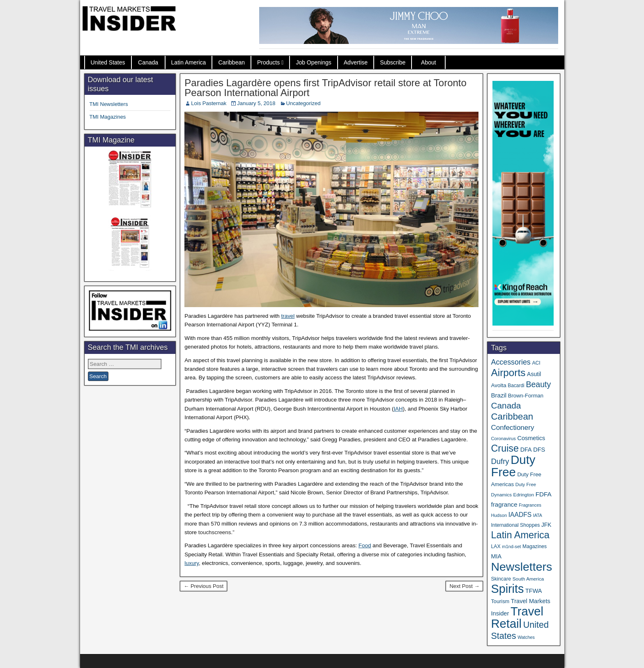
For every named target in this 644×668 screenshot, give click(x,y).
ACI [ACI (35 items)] (536, 363)
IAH (398, 409)
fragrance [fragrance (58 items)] (504, 504)
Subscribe (393, 62)
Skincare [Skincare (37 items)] (501, 579)
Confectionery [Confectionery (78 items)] (512, 428)
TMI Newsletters (109, 104)
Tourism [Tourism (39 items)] (500, 601)
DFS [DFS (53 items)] (539, 450)
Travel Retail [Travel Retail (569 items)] (517, 617)
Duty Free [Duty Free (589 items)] (513, 466)
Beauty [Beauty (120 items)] (538, 384)
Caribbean (231, 62)
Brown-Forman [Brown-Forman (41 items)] (526, 396)
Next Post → (464, 586)
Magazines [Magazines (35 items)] (535, 546)
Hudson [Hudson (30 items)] (499, 515)
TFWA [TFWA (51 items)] (534, 591)
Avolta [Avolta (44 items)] (498, 385)
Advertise (356, 62)
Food (365, 545)
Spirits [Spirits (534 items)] (507, 589)
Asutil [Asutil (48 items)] (534, 374)
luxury (192, 563)
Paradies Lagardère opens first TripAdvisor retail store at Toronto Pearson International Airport (325, 88)
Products (268, 62)
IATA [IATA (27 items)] (538, 515)
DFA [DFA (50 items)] (526, 450)
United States (108, 62)
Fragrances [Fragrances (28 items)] (530, 505)
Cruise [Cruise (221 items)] (505, 448)
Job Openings (313, 62)
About (429, 62)
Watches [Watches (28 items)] (526, 637)
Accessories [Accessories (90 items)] (511, 362)
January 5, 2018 (256, 103)
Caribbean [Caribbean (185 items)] (512, 417)
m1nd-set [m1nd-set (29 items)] (511, 546)
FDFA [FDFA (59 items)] (544, 494)
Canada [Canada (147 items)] (506, 405)
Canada (148, 62)
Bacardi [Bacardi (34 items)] (516, 386)
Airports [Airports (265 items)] (508, 373)
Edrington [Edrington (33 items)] (524, 495)
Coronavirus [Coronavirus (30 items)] (503, 438)
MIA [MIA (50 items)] (496, 556)
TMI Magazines (108, 117)
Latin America (189, 62)
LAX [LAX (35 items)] (496, 546)
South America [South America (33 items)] (528, 579)
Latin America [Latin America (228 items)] (520, 535)
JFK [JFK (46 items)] (546, 525)
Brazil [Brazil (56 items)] (499, 395)
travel (288, 316)
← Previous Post (204, 586)
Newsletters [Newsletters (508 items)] (521, 567)
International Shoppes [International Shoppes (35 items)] (515, 525)
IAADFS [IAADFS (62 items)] (520, 515)
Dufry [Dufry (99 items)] (500, 461)
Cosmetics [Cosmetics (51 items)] (531, 438)
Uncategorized (304, 103)
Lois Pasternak (209, 103)
